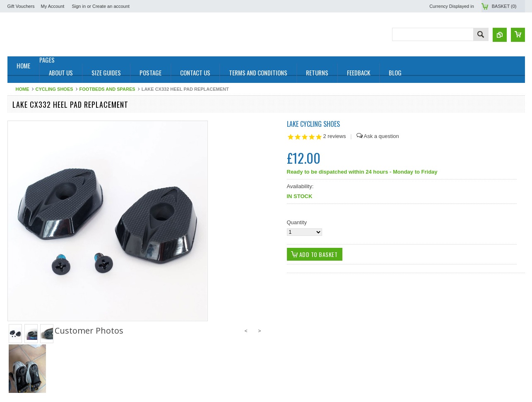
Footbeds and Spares (107, 89)
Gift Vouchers (21, 6)
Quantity (297, 222)
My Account (53, 6)
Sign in (79, 6)
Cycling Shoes (54, 89)
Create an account (111, 6)
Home (23, 89)
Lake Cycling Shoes (313, 124)
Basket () (504, 6)
